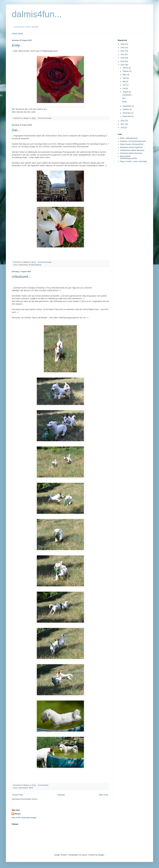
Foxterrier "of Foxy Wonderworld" (133, 141)
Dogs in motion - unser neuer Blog (133, 161)
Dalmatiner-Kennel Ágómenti (131, 147)
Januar (126, 68)
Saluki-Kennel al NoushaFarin (132, 144)
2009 (123, 44)
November (127, 113)
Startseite (61, 795)
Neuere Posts (18, 795)
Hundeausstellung (35, 265)
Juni (124, 85)
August (126, 92)
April (125, 78)
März (125, 75)
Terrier (31, 788)
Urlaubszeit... (21, 277)
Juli (124, 88)
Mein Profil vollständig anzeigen (24, 818)
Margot (18, 814)
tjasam (85, 855)
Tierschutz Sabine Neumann (131, 153)
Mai (124, 82)
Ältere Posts (103, 795)
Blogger (101, 855)
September (127, 106)
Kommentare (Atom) (29, 799)
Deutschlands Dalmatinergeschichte (128, 157)
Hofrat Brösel (23, 265)
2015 (123, 65)
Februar (126, 71)
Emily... (17, 45)
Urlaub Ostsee (17, 34)
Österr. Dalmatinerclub (129, 138)
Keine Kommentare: (45, 118)
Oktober (126, 109)
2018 (123, 128)
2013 (123, 58)
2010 (123, 48)
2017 (123, 124)
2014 (123, 61)
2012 (123, 55)
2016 (123, 121)
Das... (16, 130)
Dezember (127, 116)
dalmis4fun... (37, 14)
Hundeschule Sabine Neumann (132, 150)
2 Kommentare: (44, 785)
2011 (123, 51)
